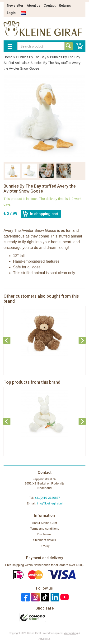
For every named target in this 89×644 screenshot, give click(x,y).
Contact (50, 5)
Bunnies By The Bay (31, 57)
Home (8, 57)
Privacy (44, 546)
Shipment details (44, 540)
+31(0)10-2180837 (47, 498)
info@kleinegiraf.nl (50, 503)
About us (34, 5)
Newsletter (15, 5)
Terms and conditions (44, 529)
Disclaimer (44, 534)
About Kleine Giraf (45, 523)
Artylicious (44, 639)
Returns (65, 5)
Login (11, 13)
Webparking (71, 633)
